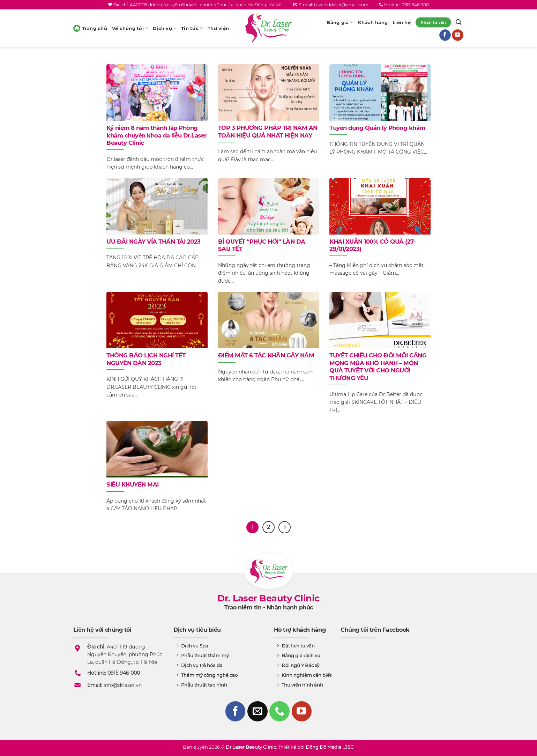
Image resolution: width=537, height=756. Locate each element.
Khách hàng (373, 22)
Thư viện (218, 28)
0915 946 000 (415, 5)
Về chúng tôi (130, 28)
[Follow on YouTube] (458, 35)
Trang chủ (90, 28)
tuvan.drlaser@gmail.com (341, 5)
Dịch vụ (165, 28)
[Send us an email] (258, 711)
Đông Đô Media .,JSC (330, 747)
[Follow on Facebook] (445, 35)
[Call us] (279, 711)
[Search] (458, 22)
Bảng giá (340, 22)
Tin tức (192, 28)
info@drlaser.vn (123, 685)
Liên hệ (402, 22)
